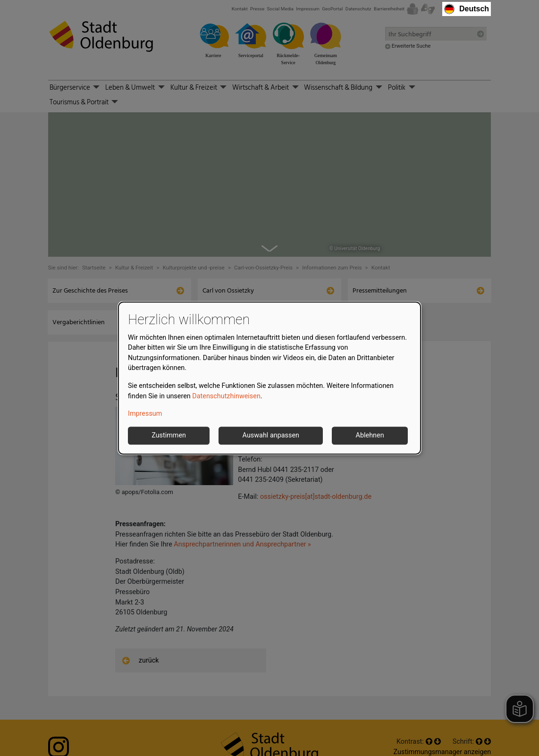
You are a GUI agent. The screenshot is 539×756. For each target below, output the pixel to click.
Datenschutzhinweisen (226, 396)
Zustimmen (169, 435)
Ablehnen (370, 435)
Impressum (145, 414)
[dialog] (269, 378)
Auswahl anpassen (271, 435)
